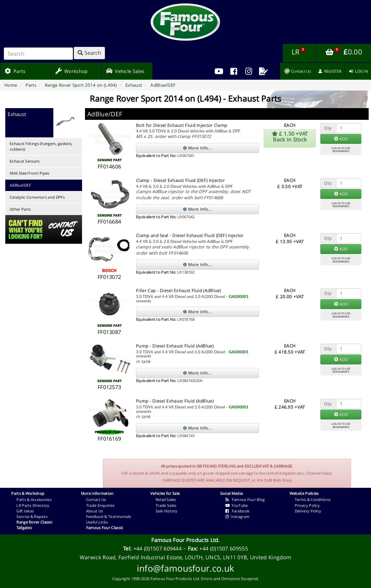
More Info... (197, 148)
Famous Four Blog (245, 500)
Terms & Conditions (313, 500)
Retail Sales (166, 500)
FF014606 (109, 166)
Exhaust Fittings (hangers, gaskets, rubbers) (41, 146)
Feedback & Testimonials (109, 517)
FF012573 (109, 387)
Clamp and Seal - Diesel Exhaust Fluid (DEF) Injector (190, 235)
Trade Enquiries (100, 505)
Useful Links (97, 522)
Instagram (238, 517)
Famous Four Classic (105, 528)
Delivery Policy (308, 511)
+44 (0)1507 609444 (158, 548)
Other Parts (20, 209)
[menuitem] (234, 71)
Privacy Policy (307, 505)
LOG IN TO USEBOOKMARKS (341, 150)
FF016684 (109, 221)
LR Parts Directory (33, 505)
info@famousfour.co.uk (185, 568)
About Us (95, 511)
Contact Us (96, 500)
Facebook (238, 511)
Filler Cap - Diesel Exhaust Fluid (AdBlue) (178, 290)
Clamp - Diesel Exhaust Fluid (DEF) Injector (180, 180)
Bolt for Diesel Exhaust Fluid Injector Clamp (182, 125)
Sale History (167, 511)
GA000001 (239, 296)
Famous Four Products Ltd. (185, 540)
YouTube (237, 505)
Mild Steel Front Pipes (30, 173)
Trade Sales (166, 505)
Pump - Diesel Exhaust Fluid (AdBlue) (175, 346)
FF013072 (109, 277)
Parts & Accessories (34, 500)
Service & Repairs (32, 517)
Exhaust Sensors (25, 161)
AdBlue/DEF (20, 185)
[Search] (38, 54)
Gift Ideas (25, 511)
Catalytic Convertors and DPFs (37, 197)
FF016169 (109, 439)
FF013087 (109, 332)
